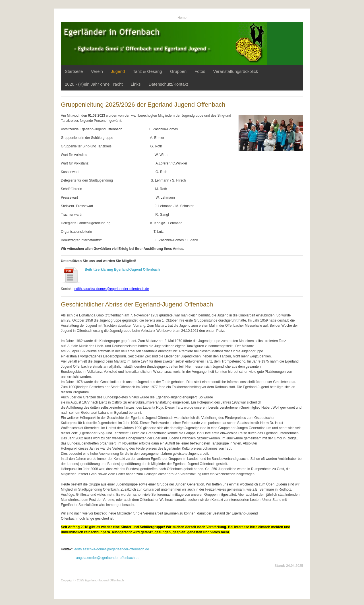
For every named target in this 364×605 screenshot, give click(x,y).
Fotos (200, 71)
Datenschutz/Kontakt (168, 84)
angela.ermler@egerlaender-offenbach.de (108, 558)
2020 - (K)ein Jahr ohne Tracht (94, 84)
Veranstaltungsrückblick (236, 71)
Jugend (118, 71)
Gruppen (178, 71)
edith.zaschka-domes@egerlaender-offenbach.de (112, 549)
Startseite (74, 71)
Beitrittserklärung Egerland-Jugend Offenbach (122, 269)
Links (136, 84)
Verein (97, 71)
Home (182, 18)
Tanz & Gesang (147, 71)
